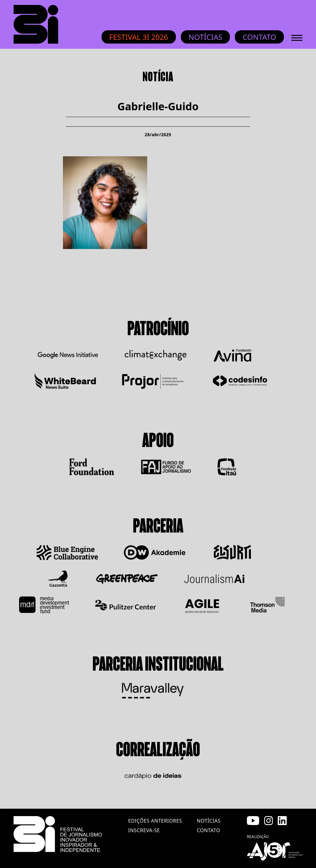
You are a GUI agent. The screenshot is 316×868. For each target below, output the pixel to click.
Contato (259, 37)
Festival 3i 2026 (139, 37)
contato (209, 830)
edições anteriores (155, 821)
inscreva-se (144, 830)
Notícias (206, 37)
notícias (209, 821)
